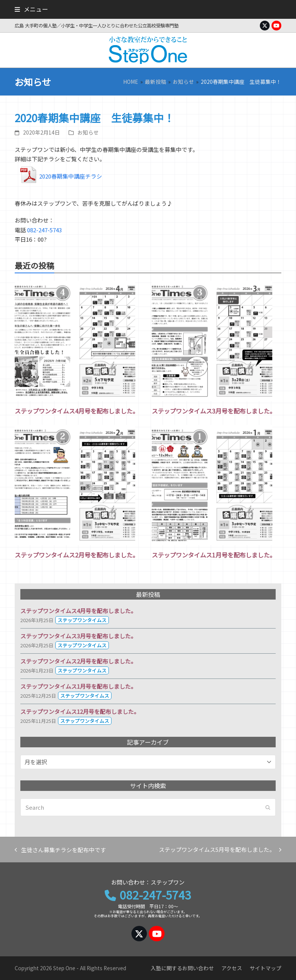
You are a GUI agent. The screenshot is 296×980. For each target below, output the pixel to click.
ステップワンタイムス (82, 620)
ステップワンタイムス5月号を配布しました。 (220, 850)
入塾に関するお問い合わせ (182, 968)
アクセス (232, 968)
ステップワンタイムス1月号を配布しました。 (214, 555)
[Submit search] (268, 807)
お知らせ (88, 132)
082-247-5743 (44, 230)
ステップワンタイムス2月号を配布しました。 (77, 555)
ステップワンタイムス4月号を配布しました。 (77, 411)
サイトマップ (265, 968)
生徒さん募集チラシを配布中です (60, 850)
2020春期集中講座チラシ (71, 176)
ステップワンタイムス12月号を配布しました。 (80, 711)
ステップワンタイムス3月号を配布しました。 (214, 411)
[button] (31, 9)
